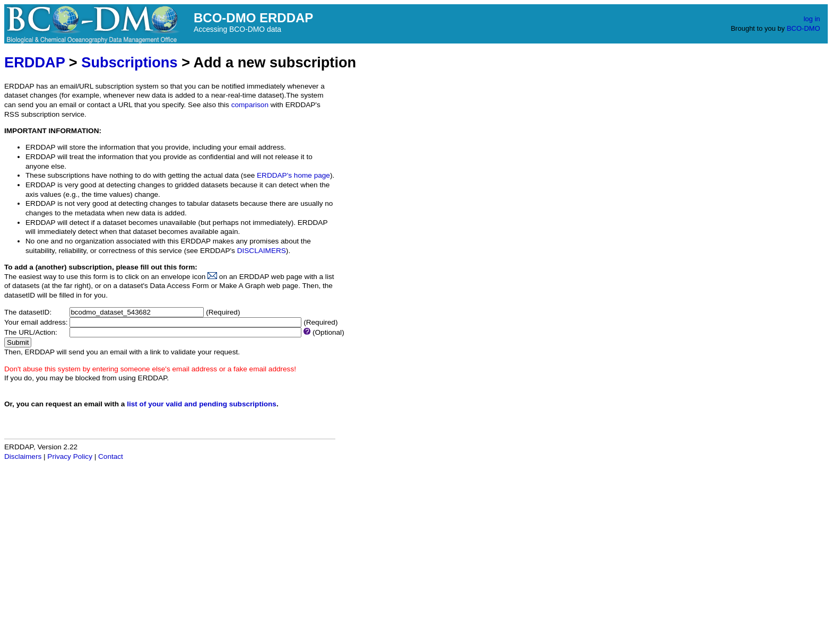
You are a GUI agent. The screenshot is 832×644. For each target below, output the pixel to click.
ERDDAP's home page (293, 175)
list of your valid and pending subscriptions (202, 404)
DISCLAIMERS (262, 251)
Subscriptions (129, 62)
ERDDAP (34, 62)
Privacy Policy (70, 456)
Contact (111, 456)
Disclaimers (23, 456)
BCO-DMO (804, 28)
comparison (250, 105)
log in (812, 19)
